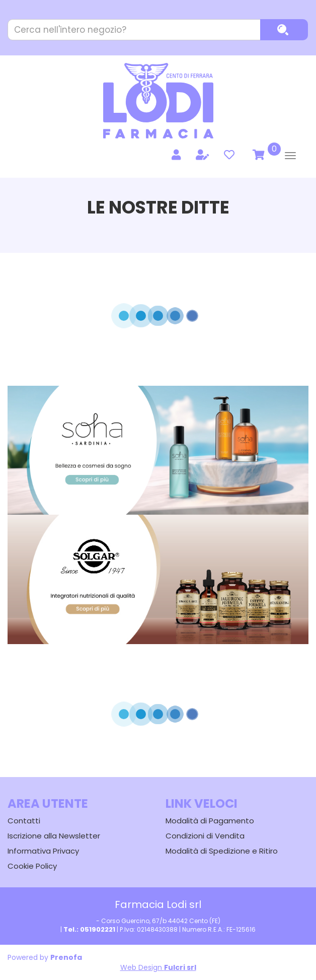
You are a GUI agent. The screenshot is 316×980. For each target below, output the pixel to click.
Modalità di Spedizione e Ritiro (222, 851)
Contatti (24, 821)
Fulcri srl (180, 967)
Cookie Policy (32, 866)
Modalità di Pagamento (210, 821)
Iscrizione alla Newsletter (54, 836)
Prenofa (66, 957)
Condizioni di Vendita (205, 836)
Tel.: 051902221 (89, 929)
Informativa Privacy (43, 851)
